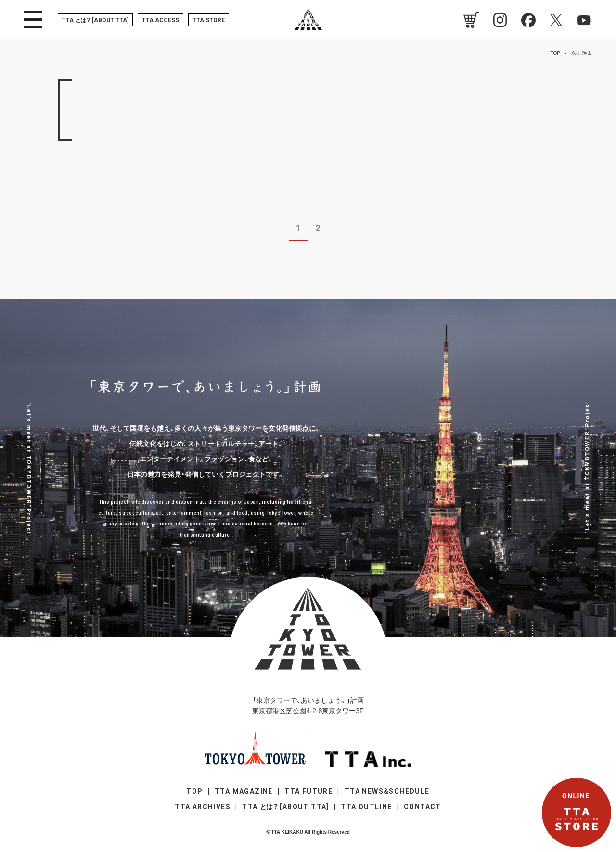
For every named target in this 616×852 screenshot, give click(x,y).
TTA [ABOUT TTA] (95, 20)
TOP (194, 791)
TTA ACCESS (160, 20)
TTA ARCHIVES (203, 807)
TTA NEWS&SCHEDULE (387, 791)
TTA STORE (209, 20)
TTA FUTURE (308, 791)
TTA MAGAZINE (244, 791)
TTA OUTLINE (366, 807)
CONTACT (423, 807)
